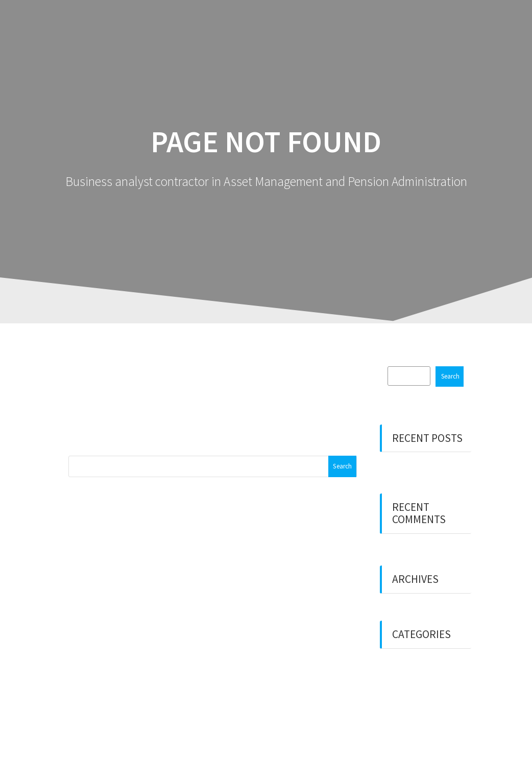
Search (450, 376)
